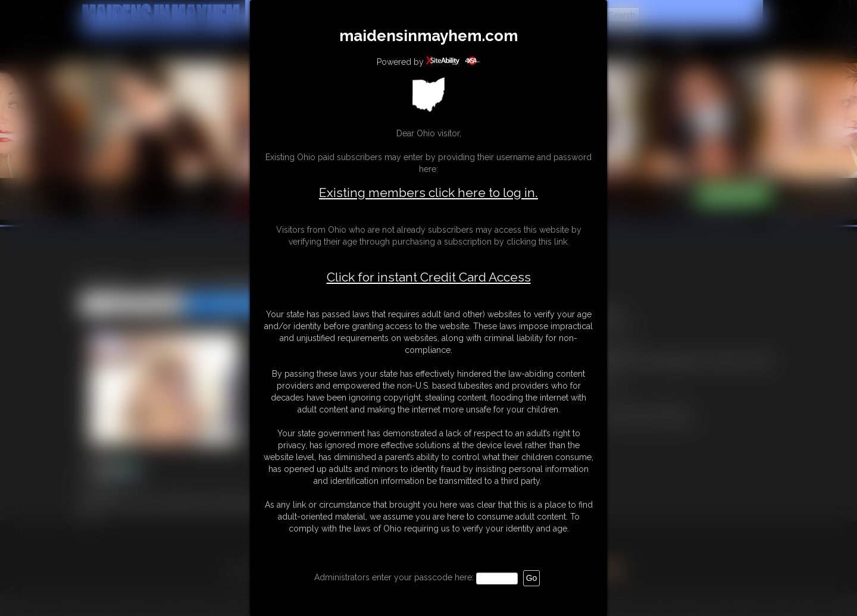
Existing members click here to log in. (428, 193)
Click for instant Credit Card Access (429, 277)
